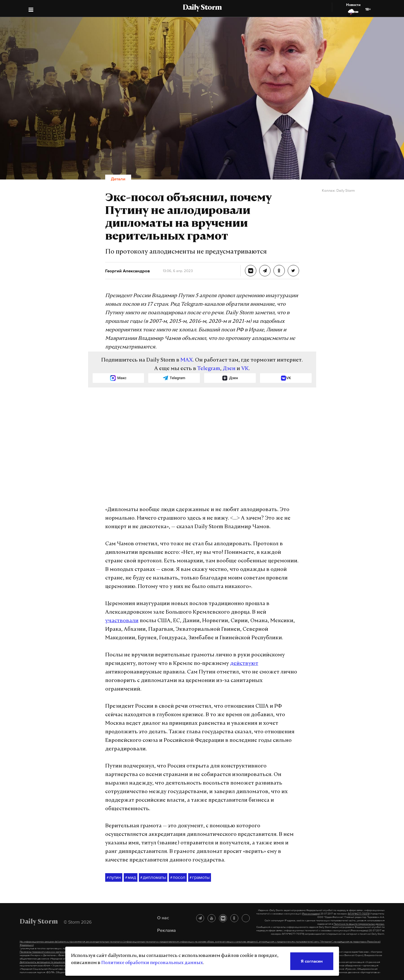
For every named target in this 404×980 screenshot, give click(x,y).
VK (245, 369)
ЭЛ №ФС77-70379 (359, 914)
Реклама (167, 930)
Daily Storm (202, 8)
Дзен (229, 369)
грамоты (200, 877)
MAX (187, 360)
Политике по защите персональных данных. (359, 924)
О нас (163, 918)
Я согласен (312, 961)
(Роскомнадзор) (311, 914)
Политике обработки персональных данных (152, 963)
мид (131, 877)
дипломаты (153, 877)
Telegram (209, 369)
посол (178, 877)
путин (114, 877)
